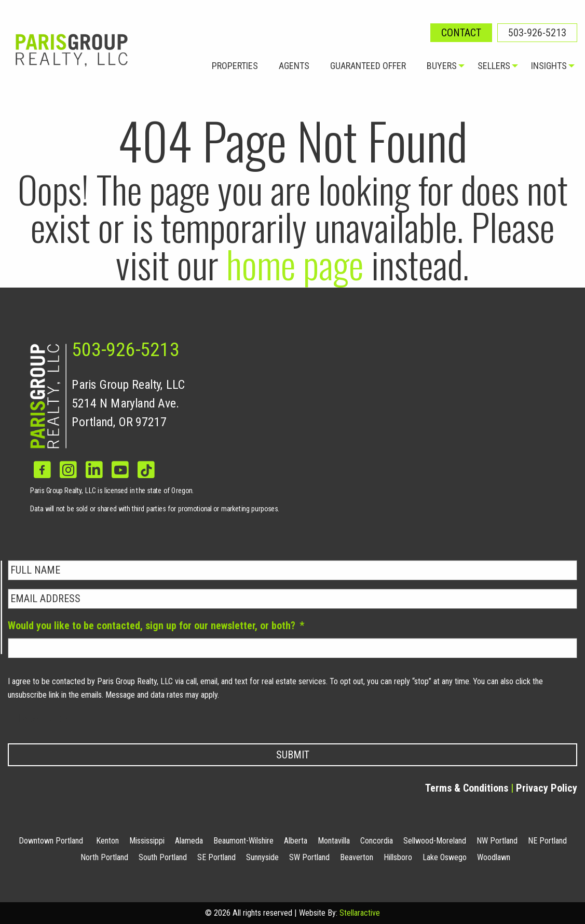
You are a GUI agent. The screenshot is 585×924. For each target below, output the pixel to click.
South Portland (163, 857)
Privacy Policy (38, 718)
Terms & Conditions (467, 788)
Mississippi (147, 841)
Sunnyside (262, 857)
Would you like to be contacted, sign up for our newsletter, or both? (156, 626)
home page (295, 263)
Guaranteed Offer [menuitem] (368, 66)
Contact (461, 33)
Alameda (189, 841)
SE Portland (216, 857)
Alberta (296, 841)
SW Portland (309, 857)
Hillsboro (398, 857)
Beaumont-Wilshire (243, 841)
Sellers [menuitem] (494, 66)
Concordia (377, 841)
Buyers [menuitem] (442, 66)
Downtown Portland (51, 841)
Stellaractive (360, 913)
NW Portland (497, 841)
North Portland (104, 857)
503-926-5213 (537, 33)
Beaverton (357, 857)
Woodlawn (494, 857)
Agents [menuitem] (294, 66)
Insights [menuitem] (549, 66)
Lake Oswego (445, 857)
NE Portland (547, 841)
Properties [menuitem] (235, 66)
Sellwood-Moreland (435, 841)
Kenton (107, 841)
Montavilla (334, 841)
